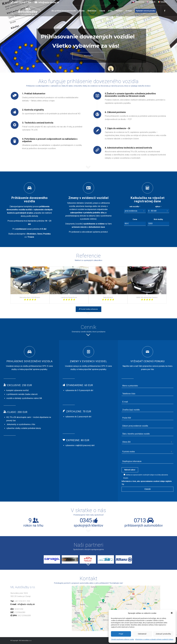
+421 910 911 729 (22, 2)
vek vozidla (135, 207)
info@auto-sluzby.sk (49, 2)
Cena (135, 219)
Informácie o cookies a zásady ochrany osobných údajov (154, 639)
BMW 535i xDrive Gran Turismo (147, 297)
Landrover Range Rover (69, 297)
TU (123, 484)
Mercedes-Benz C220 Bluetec (30, 297)
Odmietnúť (142, 634)
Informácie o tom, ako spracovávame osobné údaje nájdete (147, 481)
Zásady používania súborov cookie (122, 639)
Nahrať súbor (130, 470)
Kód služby (158, 219)
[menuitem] (138, 2)
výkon (158, 207)
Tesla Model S (108, 297)
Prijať (121, 634)
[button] (172, 613)
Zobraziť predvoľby (163, 634)
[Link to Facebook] (165, 11)
